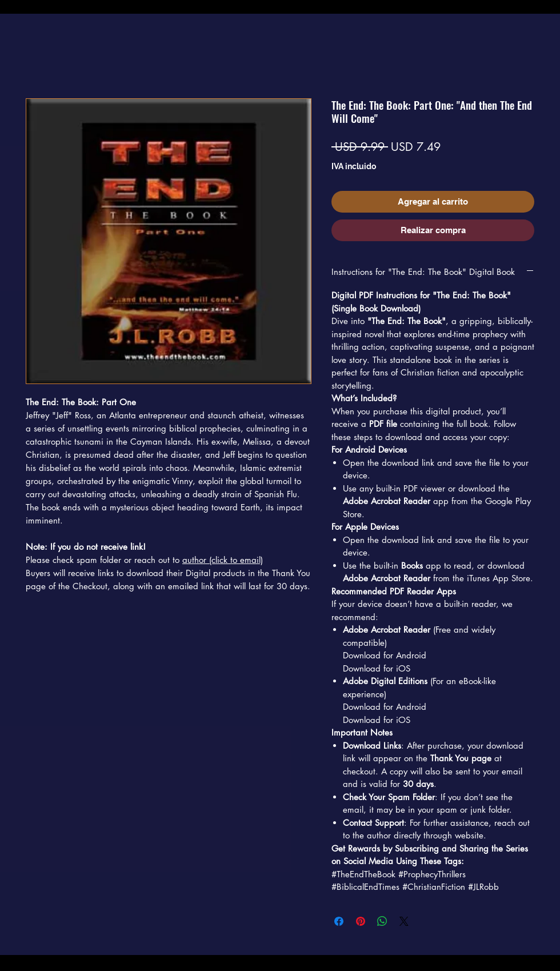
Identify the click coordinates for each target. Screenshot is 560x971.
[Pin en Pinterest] (361, 921)
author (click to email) (223, 560)
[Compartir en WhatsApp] (382, 921)
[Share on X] (404, 921)
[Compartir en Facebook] (339, 921)
